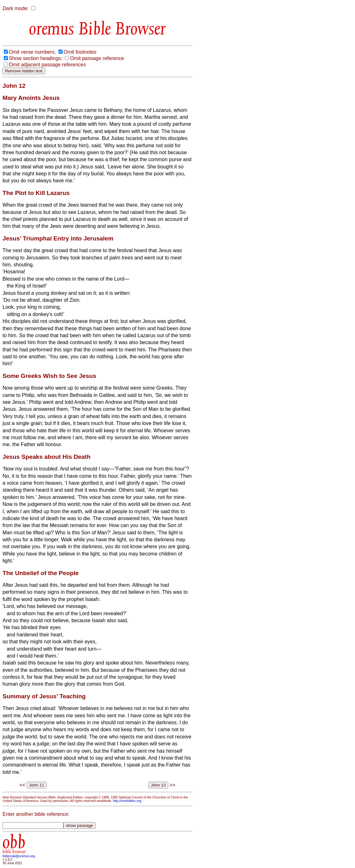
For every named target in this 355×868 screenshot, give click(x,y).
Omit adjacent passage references (47, 65)
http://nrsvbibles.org (127, 801)
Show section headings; (36, 58)
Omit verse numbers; (32, 52)
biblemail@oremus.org (19, 856)
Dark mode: (16, 8)
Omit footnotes (80, 52)
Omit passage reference (97, 58)
